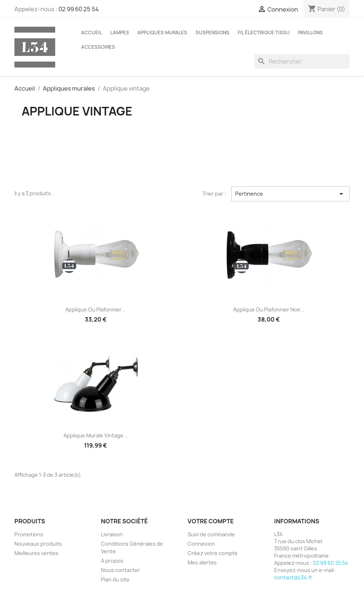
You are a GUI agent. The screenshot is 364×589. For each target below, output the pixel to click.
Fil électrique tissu (264, 32)
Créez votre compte (213, 553)
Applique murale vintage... (96, 435)
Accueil (92, 32)
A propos (112, 561)
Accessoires (98, 47)
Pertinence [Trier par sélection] (291, 194)
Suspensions (212, 32)
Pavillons (310, 32)
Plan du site (115, 579)
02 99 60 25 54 (79, 9)
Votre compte (211, 521)
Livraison (112, 534)
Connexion (201, 544)
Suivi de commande (211, 534)
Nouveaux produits (38, 544)
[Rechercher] (302, 61)
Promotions (29, 534)
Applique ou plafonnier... (95, 309)
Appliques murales (162, 32)
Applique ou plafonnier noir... (269, 309)
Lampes (120, 32)
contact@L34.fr (293, 577)
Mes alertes (202, 562)
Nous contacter (120, 570)
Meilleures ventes (36, 553)
